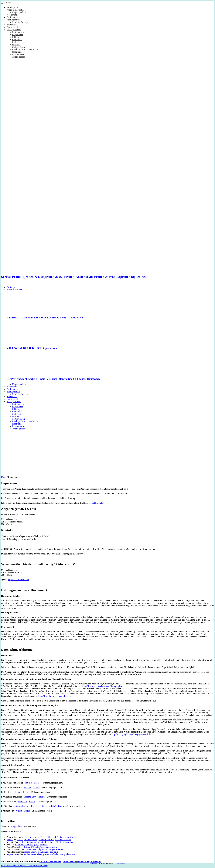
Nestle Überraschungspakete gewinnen (41, 852)
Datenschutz (83, 861)
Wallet (19, 811)
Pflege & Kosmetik (15, 10)
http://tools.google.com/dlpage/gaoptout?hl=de (132, 734)
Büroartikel (17, 39)
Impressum (96, 861)
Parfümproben (13, 7)
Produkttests (12, 25)
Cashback (16, 42)
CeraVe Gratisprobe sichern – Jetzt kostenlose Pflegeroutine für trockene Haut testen (53, 379)
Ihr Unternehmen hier (51, 861)
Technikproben (19, 57)
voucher (29, 783)
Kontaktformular (96, 503)
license (37, 783)
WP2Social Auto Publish (98, 864)
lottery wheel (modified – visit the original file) (35, 806)
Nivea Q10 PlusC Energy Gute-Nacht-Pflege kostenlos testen (44, 839)
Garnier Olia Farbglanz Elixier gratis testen (44, 849)
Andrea (10, 839)
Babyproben (17, 35)
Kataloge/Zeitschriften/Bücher (25, 49)
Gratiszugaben (18, 47)
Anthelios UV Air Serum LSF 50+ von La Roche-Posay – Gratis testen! (45, 318)
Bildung (16, 37)
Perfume (27, 787)
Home (4, 477)
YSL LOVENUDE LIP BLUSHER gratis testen (32, 348)
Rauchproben (18, 54)
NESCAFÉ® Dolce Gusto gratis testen (40, 847)
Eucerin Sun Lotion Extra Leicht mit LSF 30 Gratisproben (48, 842)
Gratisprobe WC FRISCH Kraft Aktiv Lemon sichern (52, 837)
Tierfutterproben (14, 17)
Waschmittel (12, 15)
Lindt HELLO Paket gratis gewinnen (31, 844)
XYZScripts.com (119, 864)
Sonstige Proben (14, 30)
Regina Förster (13, 854)
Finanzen (16, 44)
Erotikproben (18, 32)
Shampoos (23, 801)
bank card (16, 792)
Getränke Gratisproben (22, 22)
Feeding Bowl (30, 797)
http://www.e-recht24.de (19, 580)
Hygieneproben (19, 12)
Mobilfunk (17, 52)
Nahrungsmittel (13, 20)
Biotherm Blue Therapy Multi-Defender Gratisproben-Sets (49, 854)
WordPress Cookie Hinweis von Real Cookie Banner (24, 866)
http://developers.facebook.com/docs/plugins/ (102, 686)
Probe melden (69, 861)
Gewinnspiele (13, 27)
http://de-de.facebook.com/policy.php (55, 696)
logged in (17, 826)
